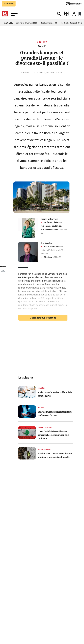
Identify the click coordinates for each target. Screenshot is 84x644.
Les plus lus (26, 377)
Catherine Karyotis (49, 219)
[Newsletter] (74, 4)
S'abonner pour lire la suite (43, 318)
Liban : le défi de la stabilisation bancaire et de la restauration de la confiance (53, 435)
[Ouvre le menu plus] (15, 14)
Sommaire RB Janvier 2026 (26, 23)
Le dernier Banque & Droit (71, 23)
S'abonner (9, 3)
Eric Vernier (46, 243)
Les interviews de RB (49, 23)
